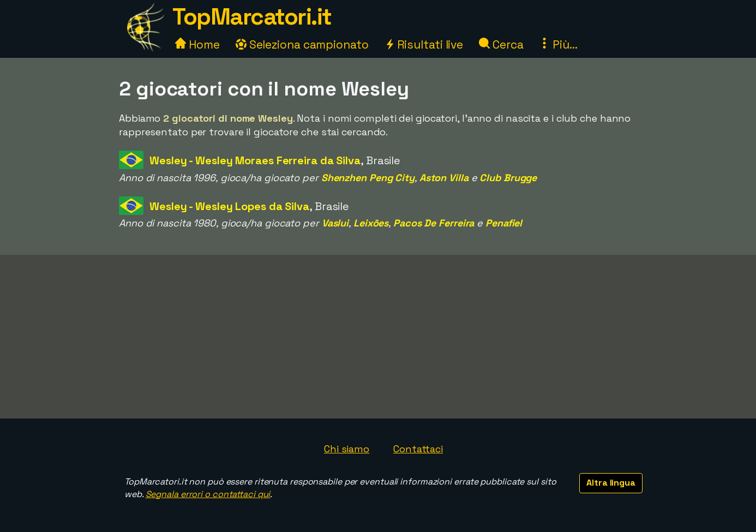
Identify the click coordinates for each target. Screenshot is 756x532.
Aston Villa (444, 178)
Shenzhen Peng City (368, 178)
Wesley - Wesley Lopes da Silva (229, 206)
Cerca (501, 44)
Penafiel (504, 223)
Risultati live (424, 44)
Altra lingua (611, 483)
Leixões (371, 223)
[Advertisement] (378, 337)
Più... (558, 44)
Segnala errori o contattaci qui (208, 494)
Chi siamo (347, 449)
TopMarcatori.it (252, 17)
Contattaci (418, 449)
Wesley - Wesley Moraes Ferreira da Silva (255, 160)
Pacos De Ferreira (434, 223)
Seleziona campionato (302, 44)
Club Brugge (508, 178)
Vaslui (335, 223)
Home (197, 44)
